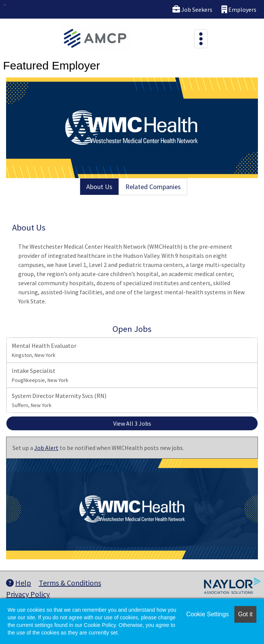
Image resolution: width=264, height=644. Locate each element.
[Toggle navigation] (201, 39)
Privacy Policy (28, 594)
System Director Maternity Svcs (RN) (59, 400)
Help (19, 583)
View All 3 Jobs (132, 423)
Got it (245, 614)
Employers (239, 9)
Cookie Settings (207, 614)
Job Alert (46, 448)
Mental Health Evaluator (44, 350)
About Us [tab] (99, 187)
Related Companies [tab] (153, 187)
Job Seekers (192, 9)
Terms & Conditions (70, 583)
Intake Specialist (40, 375)
